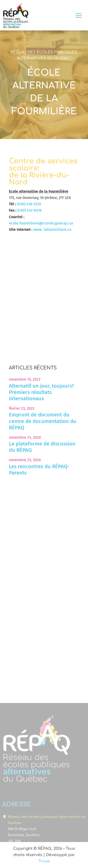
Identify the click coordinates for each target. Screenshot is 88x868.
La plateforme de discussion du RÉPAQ (42, 447)
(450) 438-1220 (29, 204)
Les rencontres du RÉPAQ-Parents (39, 470)
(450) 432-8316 (30, 210)
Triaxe (44, 861)
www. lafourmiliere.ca (52, 230)
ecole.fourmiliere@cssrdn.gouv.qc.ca (41, 223)
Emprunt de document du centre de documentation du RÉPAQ (43, 421)
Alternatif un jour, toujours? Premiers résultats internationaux (41, 392)
